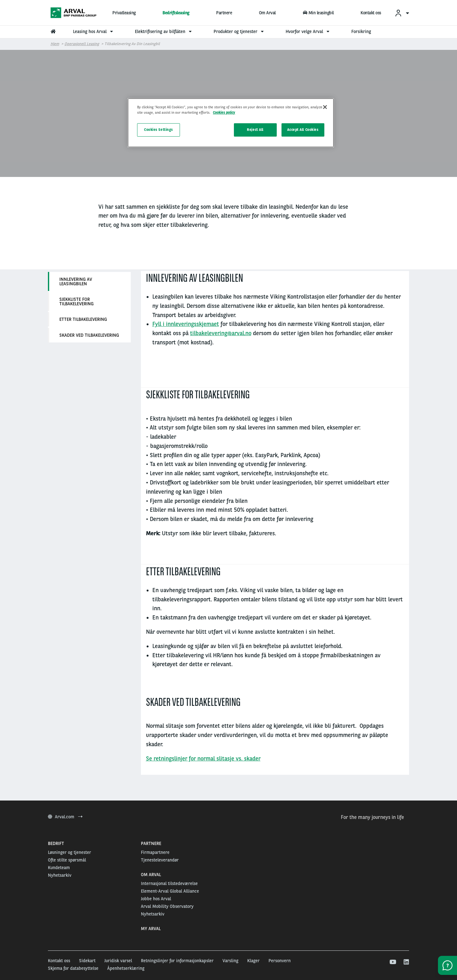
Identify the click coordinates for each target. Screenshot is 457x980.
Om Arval (267, 13)
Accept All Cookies (303, 130)
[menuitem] (402, 13)
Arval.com (65, 817)
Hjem (55, 44)
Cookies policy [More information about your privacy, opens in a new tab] (224, 112)
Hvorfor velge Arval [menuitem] (308, 31)
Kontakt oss (371, 13)
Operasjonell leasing (82, 44)
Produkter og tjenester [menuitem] (239, 31)
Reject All (255, 130)
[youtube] (392, 962)
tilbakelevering (209, 333)
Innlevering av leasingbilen (76, 281)
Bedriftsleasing (176, 13)
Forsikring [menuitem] (361, 31)
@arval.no (239, 333)
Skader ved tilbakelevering (89, 335)
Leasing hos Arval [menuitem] (94, 31)
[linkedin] (406, 962)
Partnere (224, 13)
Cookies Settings (159, 130)
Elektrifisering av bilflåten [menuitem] (164, 31)
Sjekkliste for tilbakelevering (76, 301)
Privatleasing (124, 13)
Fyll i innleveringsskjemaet (186, 324)
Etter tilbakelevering (83, 319)
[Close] (325, 107)
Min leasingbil (318, 13)
